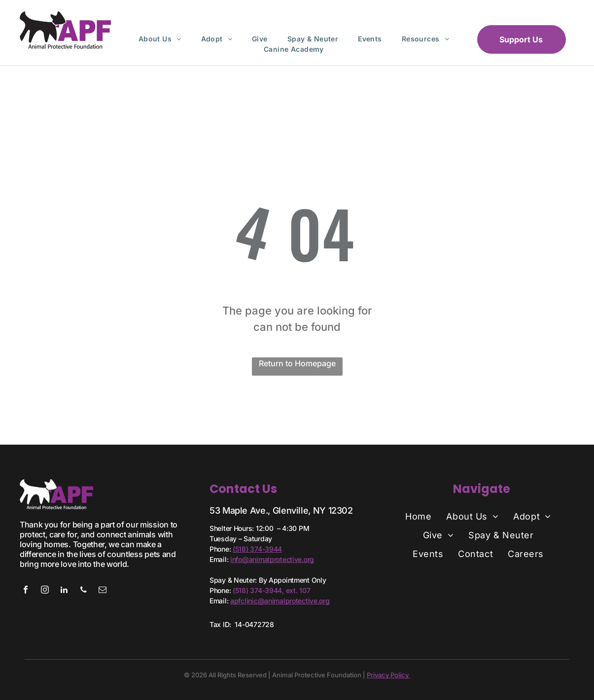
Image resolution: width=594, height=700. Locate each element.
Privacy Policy (388, 675)
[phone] (83, 591)
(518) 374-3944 (257, 549)
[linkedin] (64, 591)
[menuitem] (160, 39)
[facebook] (26, 591)
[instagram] (45, 591)
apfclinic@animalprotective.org (280, 601)
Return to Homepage (297, 363)
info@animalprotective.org (272, 559)
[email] (103, 591)
